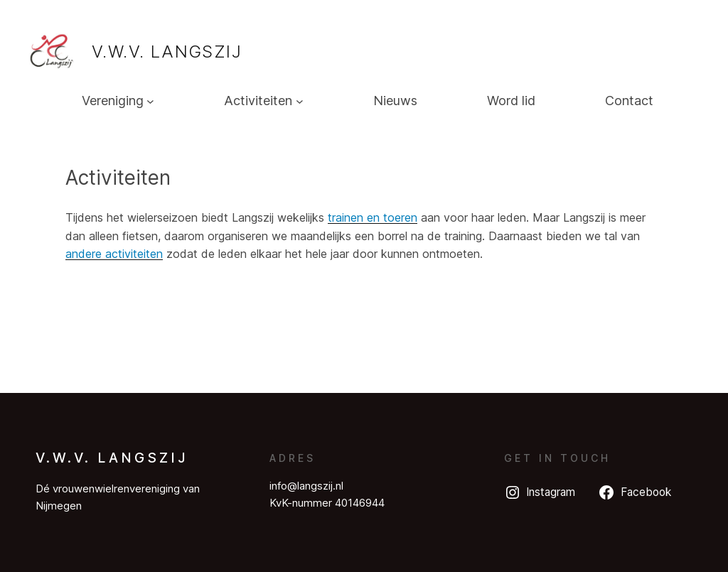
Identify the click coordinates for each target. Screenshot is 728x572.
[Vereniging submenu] (150, 101)
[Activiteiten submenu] (300, 101)
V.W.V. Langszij (167, 52)
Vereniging (113, 101)
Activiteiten (258, 101)
